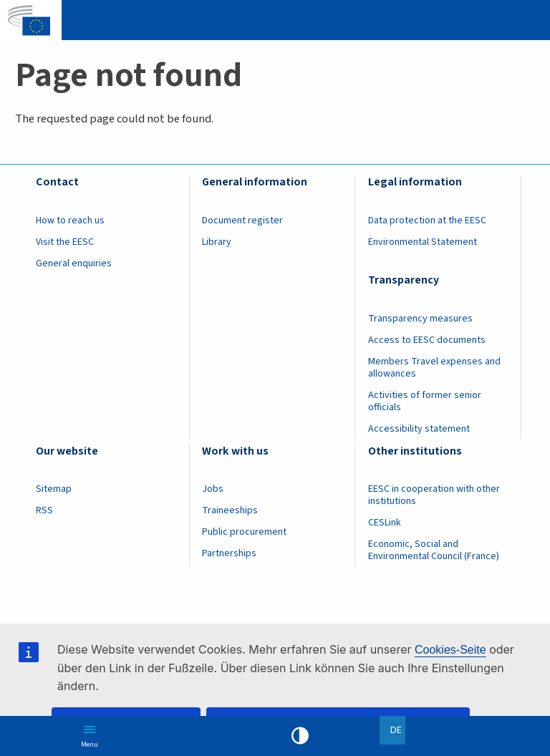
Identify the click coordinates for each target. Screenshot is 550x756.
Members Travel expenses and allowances (434, 368)
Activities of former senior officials (425, 401)
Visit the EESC (65, 242)
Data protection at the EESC (427, 220)
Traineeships (230, 510)
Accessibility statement (419, 429)
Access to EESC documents (427, 340)
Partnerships (229, 553)
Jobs (213, 489)
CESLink (385, 523)
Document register (242, 220)
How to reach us (70, 220)
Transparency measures (420, 319)
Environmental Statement (423, 242)
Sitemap (54, 489)
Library (217, 242)
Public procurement (244, 532)
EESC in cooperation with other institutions (434, 495)
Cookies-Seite (450, 650)
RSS (44, 510)
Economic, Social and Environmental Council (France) (435, 550)
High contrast (300, 736)
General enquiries (74, 263)
